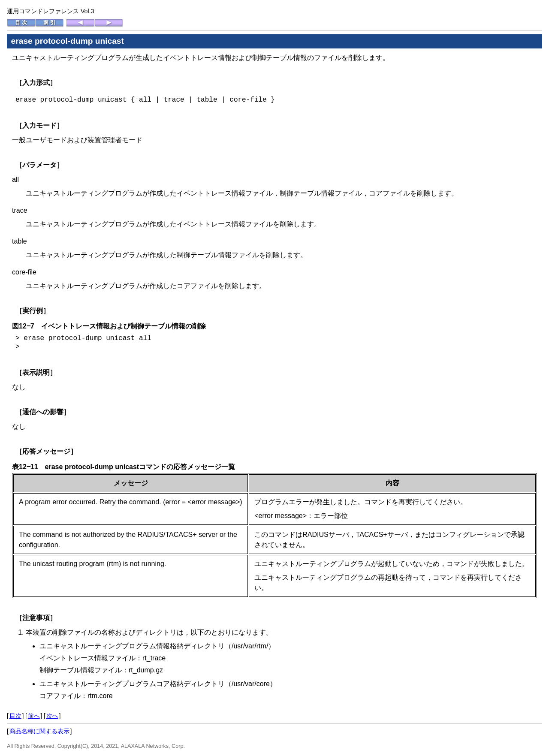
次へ (52, 716)
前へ (34, 716)
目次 (15, 716)
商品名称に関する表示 (39, 731)
